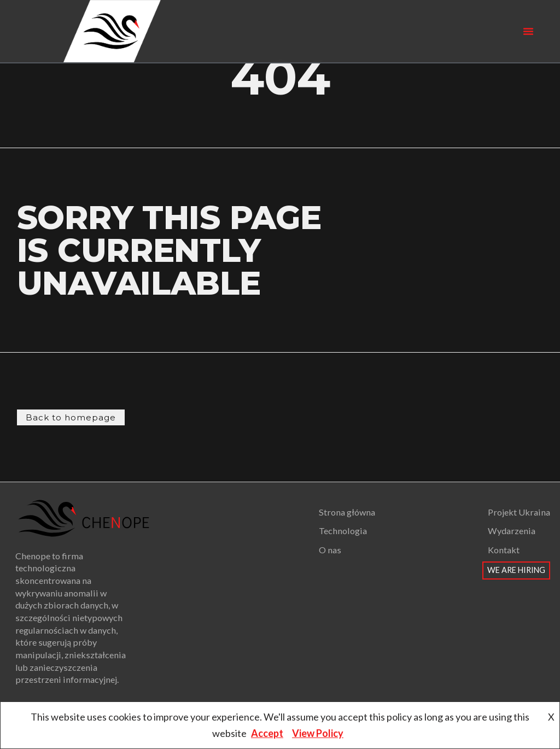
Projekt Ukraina (519, 512)
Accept (267, 733)
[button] (528, 31)
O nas (330, 550)
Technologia (343, 531)
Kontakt (504, 550)
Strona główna (347, 512)
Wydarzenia (512, 531)
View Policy (318, 733)
